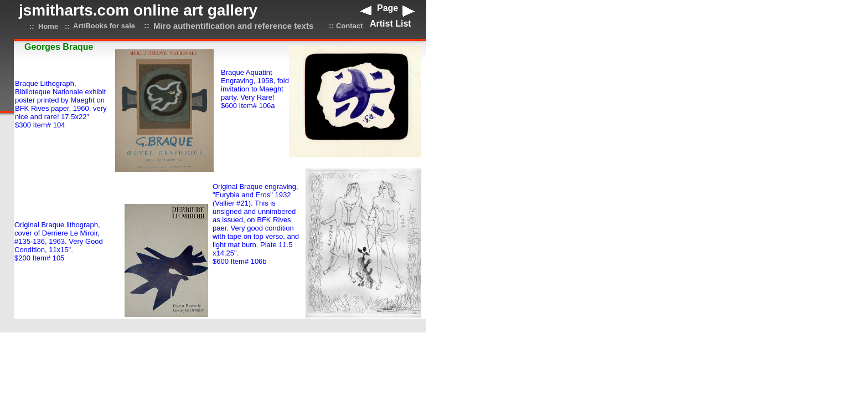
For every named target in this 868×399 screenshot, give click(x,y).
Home (48, 26)
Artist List (391, 24)
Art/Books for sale (104, 26)
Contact (349, 26)
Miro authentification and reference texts (233, 26)
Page (387, 8)
